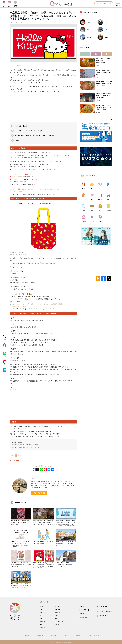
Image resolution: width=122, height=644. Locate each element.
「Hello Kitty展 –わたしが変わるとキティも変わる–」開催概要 (34, 136)
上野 (13, 65)
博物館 (20, 65)
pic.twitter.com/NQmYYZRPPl (19, 192)
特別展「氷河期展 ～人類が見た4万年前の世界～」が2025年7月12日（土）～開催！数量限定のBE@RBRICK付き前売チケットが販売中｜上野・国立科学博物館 (66, 523)
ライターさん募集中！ (104, 611)
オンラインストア (103, 606)
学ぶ (41, 619)
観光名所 (58, 612)
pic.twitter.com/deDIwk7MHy (18, 306)
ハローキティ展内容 (21, 126)
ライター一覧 (83, 618)
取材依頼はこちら (103, 616)
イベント (58, 609)
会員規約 (67, 635)
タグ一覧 (82, 614)
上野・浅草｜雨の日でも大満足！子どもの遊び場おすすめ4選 (43, 543)
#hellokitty (48, 189)
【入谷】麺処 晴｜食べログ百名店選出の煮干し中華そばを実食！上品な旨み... (104, 84)
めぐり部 (42, 625)
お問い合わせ (53, 635)
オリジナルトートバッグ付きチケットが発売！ (29, 131)
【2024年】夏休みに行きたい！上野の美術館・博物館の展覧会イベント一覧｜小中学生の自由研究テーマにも (21, 585)
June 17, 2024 (51, 309)
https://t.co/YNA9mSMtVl (30, 189)
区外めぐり (43, 628)
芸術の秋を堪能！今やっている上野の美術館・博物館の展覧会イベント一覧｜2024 (66, 543)
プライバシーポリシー (94, 635)
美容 (56, 616)
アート (42, 609)
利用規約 (79, 635)
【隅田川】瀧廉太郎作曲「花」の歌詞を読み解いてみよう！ (103, 72)
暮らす (42, 616)
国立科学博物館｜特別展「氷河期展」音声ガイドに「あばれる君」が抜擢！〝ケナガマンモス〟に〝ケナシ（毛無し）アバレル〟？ (43, 523)
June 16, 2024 (51, 194)
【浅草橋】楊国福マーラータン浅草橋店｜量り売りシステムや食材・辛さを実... (103, 107)
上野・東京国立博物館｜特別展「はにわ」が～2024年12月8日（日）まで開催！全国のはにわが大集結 (21, 564)
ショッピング (59, 606)
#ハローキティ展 (15, 174)
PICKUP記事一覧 (84, 610)
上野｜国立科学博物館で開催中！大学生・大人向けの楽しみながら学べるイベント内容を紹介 (66, 564)
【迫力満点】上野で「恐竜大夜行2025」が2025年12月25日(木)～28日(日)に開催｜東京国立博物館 (21, 522)
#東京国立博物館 (17, 177)
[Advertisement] (43, 107)
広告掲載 (40, 635)
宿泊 (56, 619)
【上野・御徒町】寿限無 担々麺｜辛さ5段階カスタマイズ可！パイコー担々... (104, 61)
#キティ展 (41, 189)
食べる (42, 606)
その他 (57, 625)
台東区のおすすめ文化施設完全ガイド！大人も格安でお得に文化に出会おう (103, 95)
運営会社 (28, 635)
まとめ (17, 140)
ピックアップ (59, 622)
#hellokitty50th (56, 189)
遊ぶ (41, 612)
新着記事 (42, 622)
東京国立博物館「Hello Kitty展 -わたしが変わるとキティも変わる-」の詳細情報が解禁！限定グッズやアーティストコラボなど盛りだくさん (43, 565)
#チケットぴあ (33, 299)
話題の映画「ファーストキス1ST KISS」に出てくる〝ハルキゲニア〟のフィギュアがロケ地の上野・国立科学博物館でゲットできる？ (21, 544)
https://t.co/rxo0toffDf (19, 304)
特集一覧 (82, 606)
